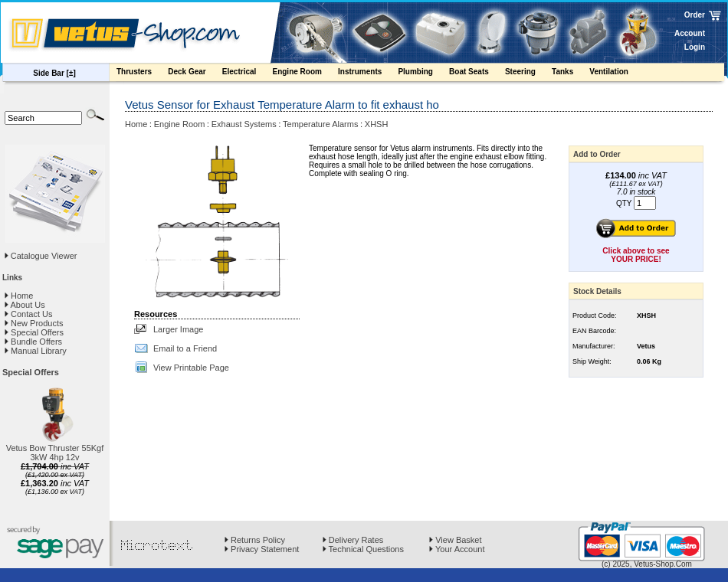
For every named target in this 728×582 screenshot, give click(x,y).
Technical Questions (363, 549)
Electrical (247, 74)
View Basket (455, 540)
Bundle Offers (33, 342)
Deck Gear (194, 74)
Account (690, 33)
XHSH (377, 124)
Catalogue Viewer (44, 256)
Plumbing (423, 74)
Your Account (457, 549)
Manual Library (36, 351)
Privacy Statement (262, 549)
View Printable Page (191, 368)
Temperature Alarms (320, 124)
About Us (25, 305)
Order (695, 15)
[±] (71, 73)
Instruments (367, 74)
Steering (528, 74)
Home (19, 296)
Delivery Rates (353, 540)
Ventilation (616, 74)
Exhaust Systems (244, 124)
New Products (34, 323)
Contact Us (28, 314)
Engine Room (304, 74)
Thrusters (141, 74)
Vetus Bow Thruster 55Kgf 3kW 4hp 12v (55, 453)
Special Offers (34, 332)
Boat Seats (476, 74)
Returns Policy (255, 540)
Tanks (570, 74)
